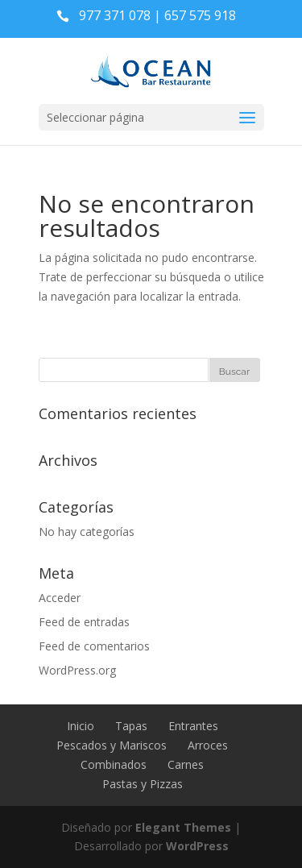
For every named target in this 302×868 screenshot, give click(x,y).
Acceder (60, 598)
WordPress (197, 846)
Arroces (208, 745)
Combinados (114, 764)
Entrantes (193, 726)
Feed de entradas (84, 622)
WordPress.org (77, 670)
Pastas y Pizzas (143, 784)
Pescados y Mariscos (112, 745)
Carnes (186, 764)
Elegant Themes (183, 827)
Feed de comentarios (94, 646)
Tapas (131, 726)
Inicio (81, 726)
